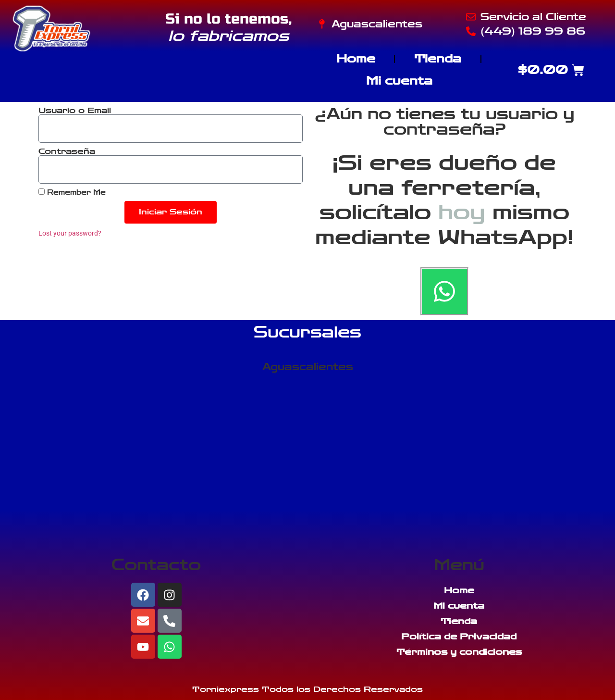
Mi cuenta (399, 81)
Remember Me (72, 192)
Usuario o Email (75, 111)
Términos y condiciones (459, 652)
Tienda (438, 59)
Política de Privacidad (459, 637)
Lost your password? (70, 233)
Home (356, 59)
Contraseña (67, 151)
